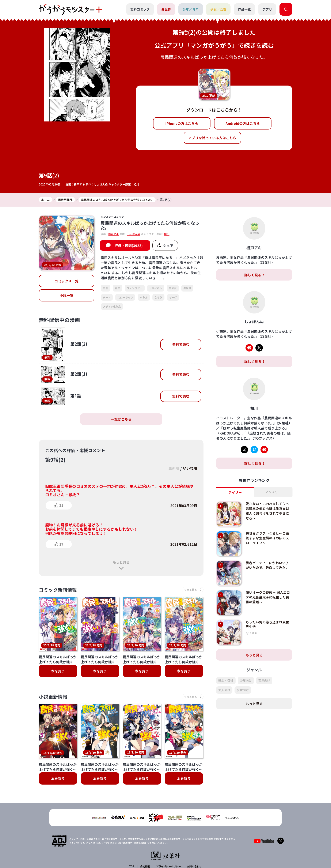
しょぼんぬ (101, 184)
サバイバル (156, 288)
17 (61, 544)
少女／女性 (218, 9)
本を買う (58, 672)
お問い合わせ (194, 833)
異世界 (166, 9)
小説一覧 (67, 296)
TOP (132, 833)
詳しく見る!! (254, 275)
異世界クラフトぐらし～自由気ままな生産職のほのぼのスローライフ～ (268, 538)
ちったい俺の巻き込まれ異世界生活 (268, 624)
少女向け (243, 690)
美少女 (173, 288)
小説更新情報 (54, 697)
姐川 (137, 184)
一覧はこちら (121, 419)
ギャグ (173, 297)
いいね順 (189, 469)
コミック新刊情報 (59, 590)
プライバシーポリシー (168, 833)
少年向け (246, 681)
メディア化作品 (112, 307)
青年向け (264, 681)
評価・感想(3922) (129, 246)
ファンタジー (135, 288)
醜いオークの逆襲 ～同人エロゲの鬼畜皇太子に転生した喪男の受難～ (268, 597)
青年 (117, 288)
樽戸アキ (79, 184)
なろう (158, 297)
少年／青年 (191, 9)
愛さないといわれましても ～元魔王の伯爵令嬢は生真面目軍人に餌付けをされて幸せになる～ (268, 511)
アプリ (267, 9)
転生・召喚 (226, 681)
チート (107, 297)
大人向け (224, 690)
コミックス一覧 (66, 281)
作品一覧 (244, 9)
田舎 (106, 288)
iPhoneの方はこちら (182, 123)
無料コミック (140, 9)
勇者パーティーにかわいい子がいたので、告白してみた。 (268, 565)
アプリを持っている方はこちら (212, 138)
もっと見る (121, 562)
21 (61, 506)
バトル (144, 297)
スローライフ (125, 297)
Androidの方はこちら (243, 123)
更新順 (172, 469)
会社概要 (145, 833)
